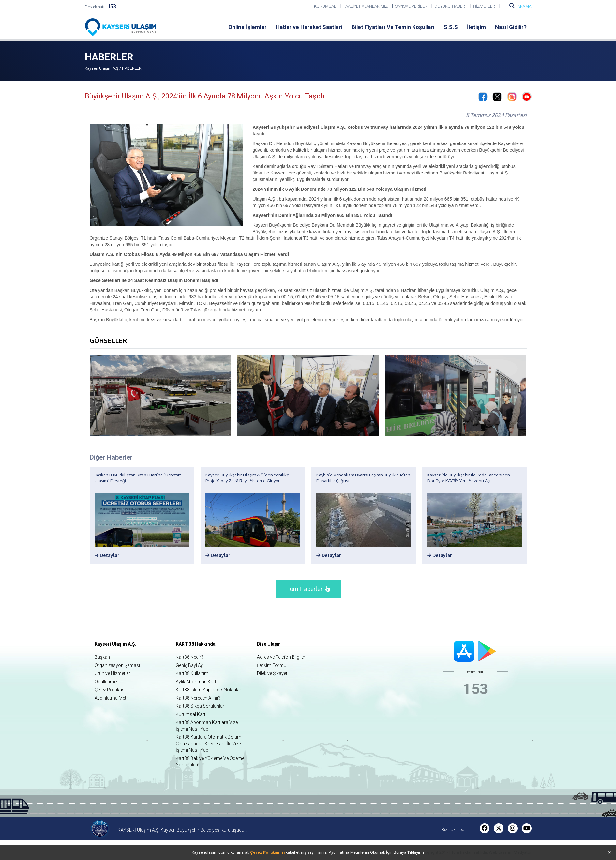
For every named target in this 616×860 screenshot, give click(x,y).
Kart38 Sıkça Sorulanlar (200, 706)
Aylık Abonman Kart (196, 682)
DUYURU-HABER (450, 6)
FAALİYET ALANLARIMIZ (366, 6)
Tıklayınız (416, 852)
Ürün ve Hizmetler (112, 673)
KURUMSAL (325, 6)
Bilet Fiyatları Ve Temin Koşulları (393, 27)
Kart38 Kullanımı (193, 673)
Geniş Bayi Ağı (190, 665)
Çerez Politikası (110, 690)
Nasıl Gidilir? (511, 27)
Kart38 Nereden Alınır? (198, 698)
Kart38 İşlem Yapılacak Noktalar (209, 690)
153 (112, 6)
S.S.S (451, 27)
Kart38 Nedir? (189, 657)
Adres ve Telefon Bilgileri (282, 657)
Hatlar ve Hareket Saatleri (309, 27)
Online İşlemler (248, 27)
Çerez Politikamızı (267, 852)
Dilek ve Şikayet (272, 673)
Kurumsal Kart (191, 714)
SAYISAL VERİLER (411, 6)
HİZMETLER (484, 6)
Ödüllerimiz (106, 682)
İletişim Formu (272, 665)
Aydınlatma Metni (112, 698)
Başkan (102, 657)
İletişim (476, 27)
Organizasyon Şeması (117, 665)
